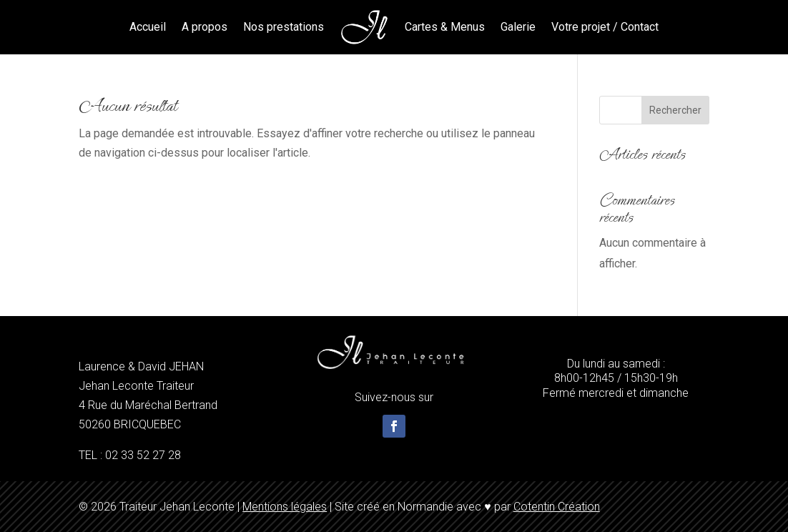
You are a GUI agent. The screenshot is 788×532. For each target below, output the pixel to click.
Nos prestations (284, 27)
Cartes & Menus (445, 27)
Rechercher (675, 110)
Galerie (518, 27)
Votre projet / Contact (605, 27)
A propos (205, 27)
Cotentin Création (557, 507)
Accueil (148, 27)
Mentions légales (285, 507)
